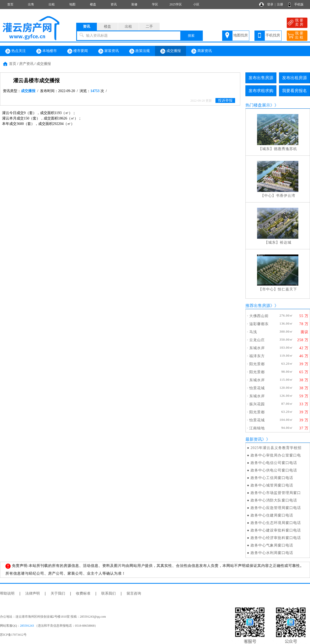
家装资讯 (109, 51)
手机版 (299, 4)
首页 (10, 4)
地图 (72, 4)
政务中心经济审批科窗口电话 (276, 538)
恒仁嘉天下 (287, 289)
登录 (270, 4)
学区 (155, 4)
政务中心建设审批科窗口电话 (276, 530)
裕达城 (286, 242)
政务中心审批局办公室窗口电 (276, 455)
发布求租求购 (261, 91)
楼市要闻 (78, 51)
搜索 (191, 36)
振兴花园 (257, 404)
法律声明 (33, 593)
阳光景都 (257, 364)
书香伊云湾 (286, 196)
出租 (52, 4)
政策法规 (139, 51)
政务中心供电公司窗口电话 (274, 470)
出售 (31, 4)
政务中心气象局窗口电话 (272, 545)
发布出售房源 (261, 78)
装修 (134, 4)
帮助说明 (7, 593)
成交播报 (171, 51)
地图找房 (241, 35)
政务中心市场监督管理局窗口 (276, 493)
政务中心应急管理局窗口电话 (276, 508)
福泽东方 (257, 356)
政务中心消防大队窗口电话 (274, 500)
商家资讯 (202, 51)
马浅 (253, 332)
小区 (196, 4)
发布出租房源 (295, 78)
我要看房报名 (295, 91)
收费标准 (83, 593)
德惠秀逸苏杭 (285, 149)
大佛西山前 (259, 316)
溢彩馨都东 (259, 324)
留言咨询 (134, 593)
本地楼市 (47, 51)
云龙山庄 (257, 340)
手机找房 (273, 35)
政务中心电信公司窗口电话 (274, 463)
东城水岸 (257, 348)
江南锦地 (257, 428)
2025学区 (176, 4)
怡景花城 (257, 388)
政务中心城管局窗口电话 (272, 485)
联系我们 (109, 593)
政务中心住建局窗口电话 (272, 515)
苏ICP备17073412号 (13, 635)
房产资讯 (26, 64)
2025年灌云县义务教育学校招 (276, 448)
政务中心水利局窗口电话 (272, 553)
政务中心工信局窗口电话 (272, 478)
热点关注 (16, 51)
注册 (280, 4)
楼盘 (93, 4)
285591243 (27, 626)
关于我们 (58, 593)
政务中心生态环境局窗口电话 (276, 523)
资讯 (114, 4)
